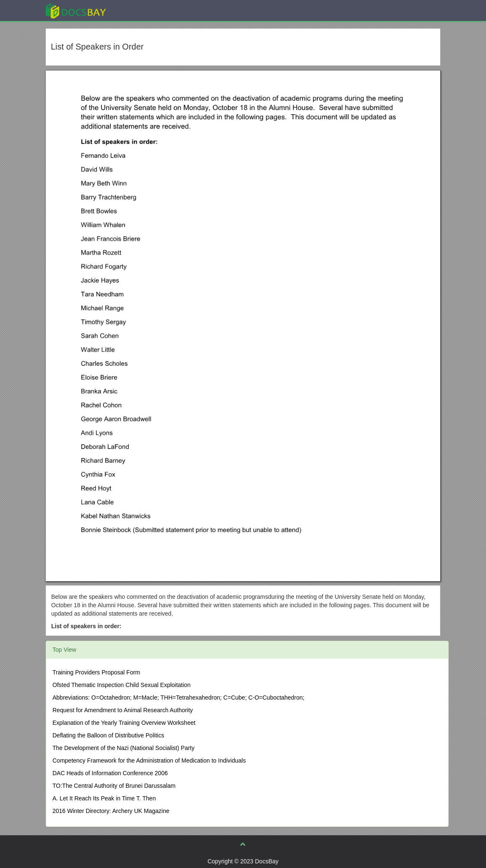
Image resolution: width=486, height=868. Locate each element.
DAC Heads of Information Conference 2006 (110, 773)
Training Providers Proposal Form (96, 672)
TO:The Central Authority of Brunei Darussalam (114, 786)
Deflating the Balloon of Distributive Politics (108, 735)
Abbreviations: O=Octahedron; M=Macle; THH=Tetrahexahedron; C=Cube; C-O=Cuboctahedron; (178, 698)
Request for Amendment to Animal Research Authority (123, 710)
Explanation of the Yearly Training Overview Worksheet (124, 723)
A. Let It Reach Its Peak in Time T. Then (104, 798)
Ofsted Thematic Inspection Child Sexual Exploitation (121, 685)
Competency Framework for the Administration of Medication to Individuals (149, 760)
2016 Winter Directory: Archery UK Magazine (111, 811)
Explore (139, 10)
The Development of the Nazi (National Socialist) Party (123, 748)
